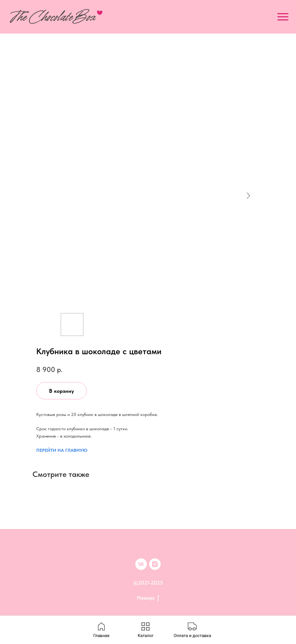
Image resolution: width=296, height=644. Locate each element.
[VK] (141, 564)
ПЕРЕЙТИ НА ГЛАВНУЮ (62, 450)
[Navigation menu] (283, 17)
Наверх (148, 598)
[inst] (155, 564)
